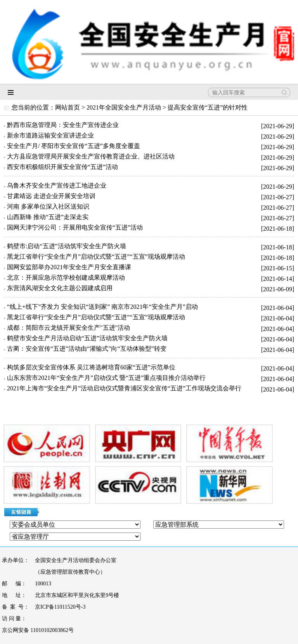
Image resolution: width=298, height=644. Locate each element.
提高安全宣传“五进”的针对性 (208, 107)
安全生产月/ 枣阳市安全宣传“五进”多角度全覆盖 (74, 146)
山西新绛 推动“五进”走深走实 (48, 217)
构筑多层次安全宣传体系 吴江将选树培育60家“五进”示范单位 (91, 367)
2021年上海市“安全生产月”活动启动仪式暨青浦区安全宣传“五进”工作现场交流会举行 (124, 388)
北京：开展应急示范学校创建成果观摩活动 (66, 278)
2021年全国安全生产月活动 (124, 107)
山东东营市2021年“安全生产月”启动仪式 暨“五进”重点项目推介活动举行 (106, 378)
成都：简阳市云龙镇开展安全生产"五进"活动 (68, 328)
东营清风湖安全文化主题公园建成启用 (60, 288)
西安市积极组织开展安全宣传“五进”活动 (62, 167)
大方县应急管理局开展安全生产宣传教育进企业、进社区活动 (91, 156)
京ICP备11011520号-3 (60, 607)
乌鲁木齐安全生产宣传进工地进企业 (57, 185)
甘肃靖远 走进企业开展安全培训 (51, 196)
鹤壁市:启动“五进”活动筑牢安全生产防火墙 (67, 246)
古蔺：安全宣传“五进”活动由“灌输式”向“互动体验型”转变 (87, 349)
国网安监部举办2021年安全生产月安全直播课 (69, 267)
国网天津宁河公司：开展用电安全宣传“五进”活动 (75, 227)
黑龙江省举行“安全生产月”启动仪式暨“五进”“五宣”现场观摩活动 (96, 257)
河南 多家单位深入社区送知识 (48, 206)
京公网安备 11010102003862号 (38, 630)
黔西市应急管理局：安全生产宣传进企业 (63, 125)
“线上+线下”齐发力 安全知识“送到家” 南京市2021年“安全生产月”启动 (102, 307)
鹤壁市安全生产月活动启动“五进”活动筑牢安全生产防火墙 (87, 338)
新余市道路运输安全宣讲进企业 (50, 135)
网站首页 (68, 107)
